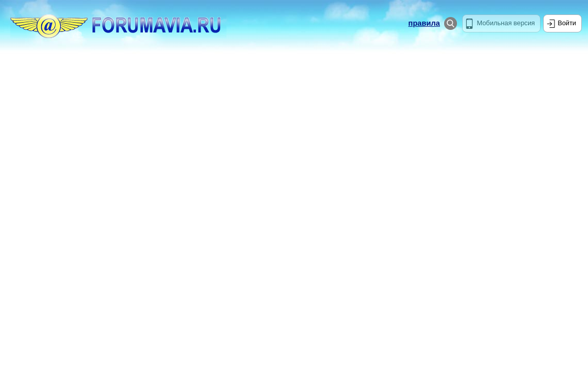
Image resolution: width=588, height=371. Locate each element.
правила (424, 23)
